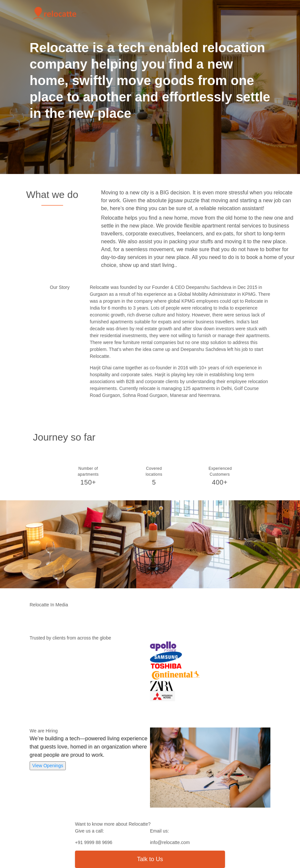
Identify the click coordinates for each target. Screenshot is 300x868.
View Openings (48, 766)
